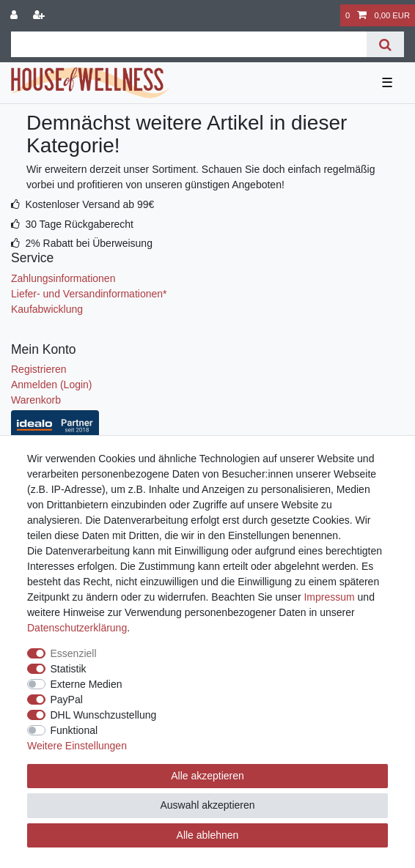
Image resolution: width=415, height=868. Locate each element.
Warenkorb (36, 400)
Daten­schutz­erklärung (77, 628)
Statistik (69, 669)
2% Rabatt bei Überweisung (89, 243)
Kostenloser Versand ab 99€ (89, 204)
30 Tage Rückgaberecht (79, 224)
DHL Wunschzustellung (104, 715)
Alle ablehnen (208, 835)
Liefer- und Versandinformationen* (89, 294)
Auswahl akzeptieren (207, 805)
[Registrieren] (40, 16)
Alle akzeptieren (207, 776)
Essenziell (74, 653)
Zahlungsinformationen (63, 278)
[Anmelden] (15, 16)
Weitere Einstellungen (77, 746)
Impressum (329, 597)
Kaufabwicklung (47, 309)
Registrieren (38, 369)
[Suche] (385, 44)
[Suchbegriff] (189, 44)
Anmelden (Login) (52, 385)
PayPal (67, 700)
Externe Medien (87, 684)
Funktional (74, 730)
